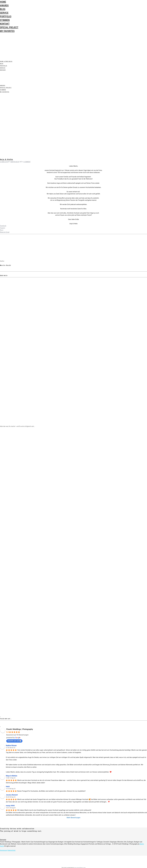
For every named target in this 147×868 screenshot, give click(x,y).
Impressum (4, 850)
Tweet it (2, 228)
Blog (3, 9)
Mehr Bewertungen (74, 818)
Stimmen (5, 20)
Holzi (8, 787)
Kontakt (5, 24)
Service (4, 13)
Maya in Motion (12, 776)
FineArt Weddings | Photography (20, 729)
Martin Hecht (15, 162)
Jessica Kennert (12, 795)
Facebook (3, 226)
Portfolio (6, 16)
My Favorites (7, 31)
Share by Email (5, 232)
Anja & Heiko (7, 159)
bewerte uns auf (14, 741)
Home (3, 2)
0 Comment (27, 162)
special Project (9, 27)
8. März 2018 (4, 162)
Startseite (3, 840)
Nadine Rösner (11, 746)
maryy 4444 (10, 806)
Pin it (2, 230)
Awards (4, 5)
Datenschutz (12, 850)
